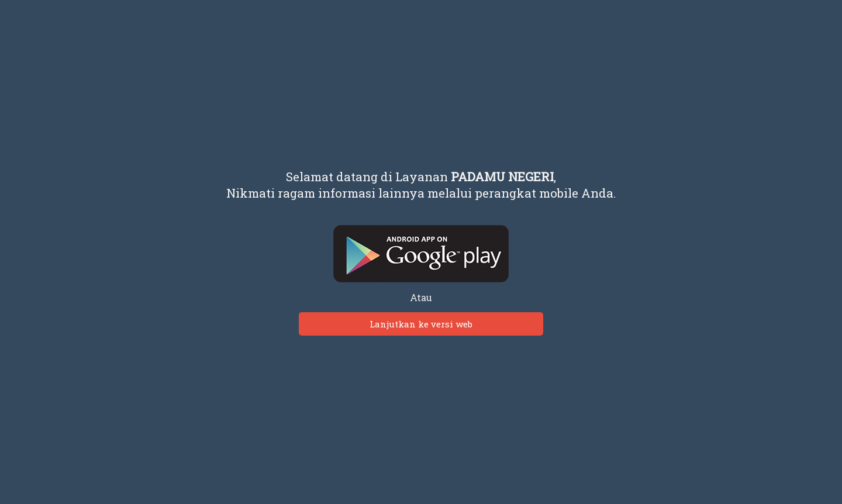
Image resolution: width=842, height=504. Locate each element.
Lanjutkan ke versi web (421, 324)
